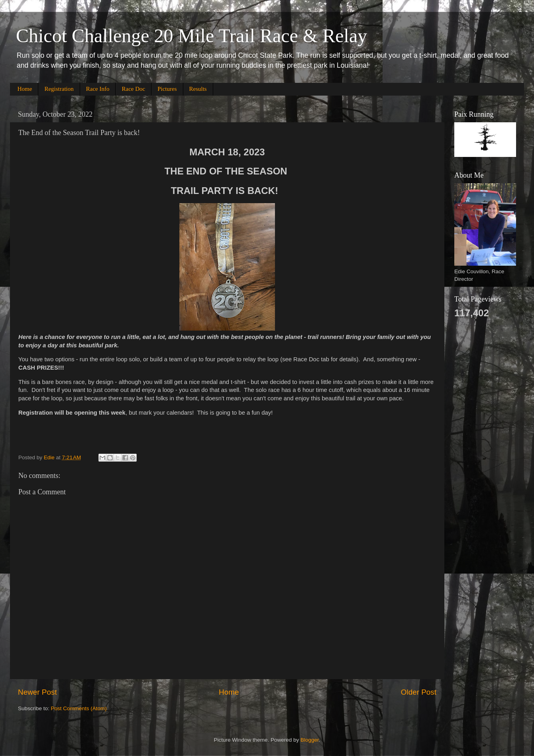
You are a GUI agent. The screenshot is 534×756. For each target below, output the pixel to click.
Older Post (419, 692)
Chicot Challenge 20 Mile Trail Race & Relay (191, 36)
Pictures (167, 89)
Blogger (310, 740)
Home (25, 89)
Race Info (98, 89)
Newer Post (37, 692)
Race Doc (133, 89)
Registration (59, 89)
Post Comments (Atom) (79, 708)
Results (198, 89)
